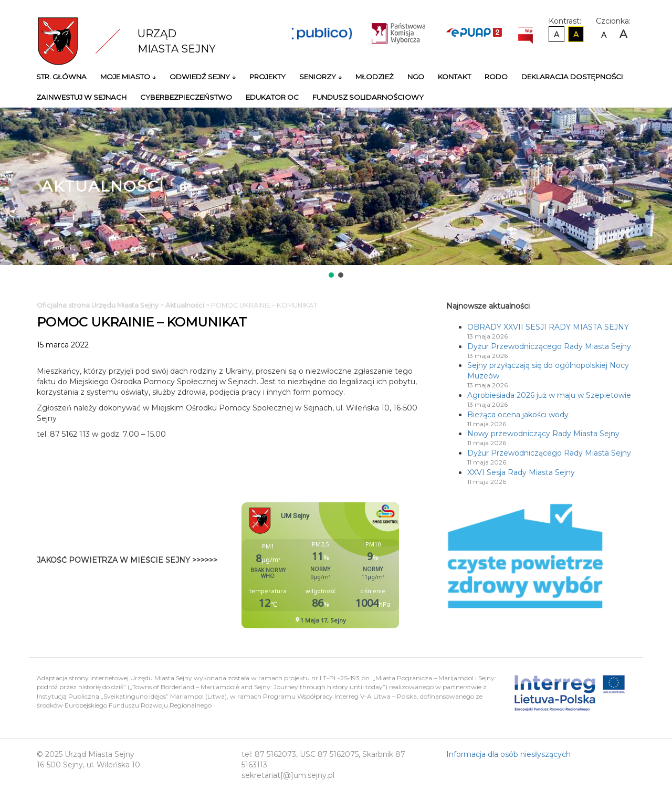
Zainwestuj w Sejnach (81, 97)
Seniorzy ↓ (321, 77)
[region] (336, 194)
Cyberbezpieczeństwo (186, 97)
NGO (416, 77)
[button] (331, 275)
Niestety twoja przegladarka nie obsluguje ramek (346, 565)
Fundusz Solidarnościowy (368, 97)
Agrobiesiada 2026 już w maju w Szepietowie (549, 395)
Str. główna (61, 77)
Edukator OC (272, 97)
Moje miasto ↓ (128, 77)
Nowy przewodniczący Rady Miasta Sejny (543, 434)
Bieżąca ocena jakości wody (518, 415)
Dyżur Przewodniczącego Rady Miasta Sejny (549, 346)
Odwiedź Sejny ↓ (203, 77)
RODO (496, 77)
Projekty (267, 77)
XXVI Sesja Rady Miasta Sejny (521, 472)
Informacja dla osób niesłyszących (508, 754)
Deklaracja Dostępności (572, 77)
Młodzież (375, 77)
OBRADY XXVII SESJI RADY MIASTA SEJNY (548, 327)
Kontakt (454, 77)
